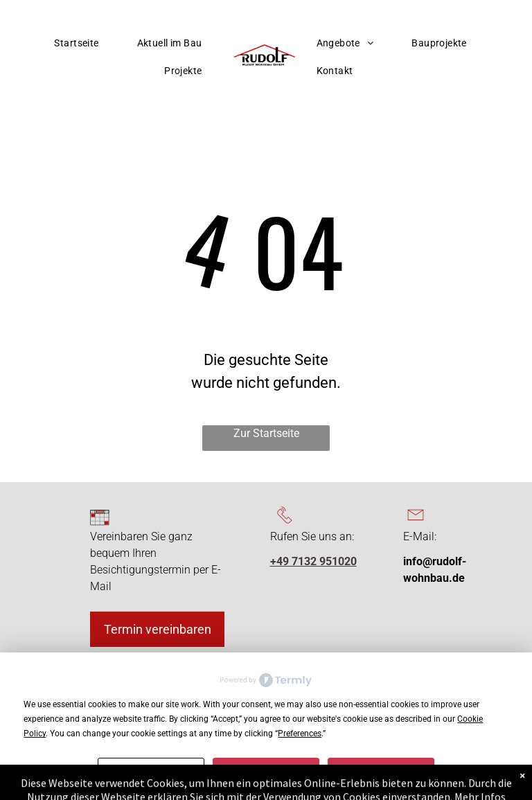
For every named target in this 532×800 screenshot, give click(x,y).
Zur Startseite (266, 433)
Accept (381, 769)
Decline (266, 769)
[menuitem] (81, 43)
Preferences (151, 769)
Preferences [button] (300, 734)
